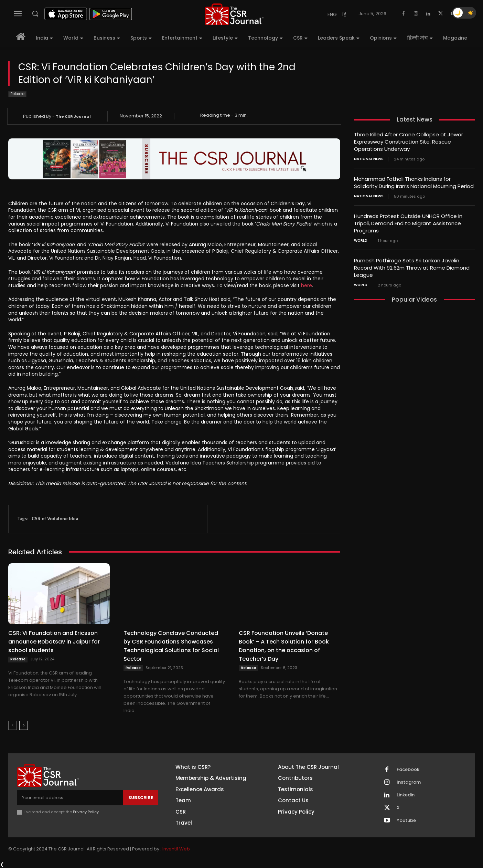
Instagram (409, 782)
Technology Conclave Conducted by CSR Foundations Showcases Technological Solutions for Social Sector (171, 646)
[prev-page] (13, 725)
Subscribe (141, 798)
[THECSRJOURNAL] (234, 14)
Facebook (408, 770)
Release (17, 94)
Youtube (406, 820)
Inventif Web (176, 849)
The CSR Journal (73, 116)
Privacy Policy (86, 812)
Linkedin (406, 795)
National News (369, 159)
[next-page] (24, 725)
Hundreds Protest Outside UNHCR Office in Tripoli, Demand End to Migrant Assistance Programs (408, 223)
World (361, 241)
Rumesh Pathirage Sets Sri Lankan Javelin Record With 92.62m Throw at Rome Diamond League (412, 268)
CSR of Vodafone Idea (55, 519)
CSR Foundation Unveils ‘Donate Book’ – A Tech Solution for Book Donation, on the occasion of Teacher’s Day (284, 646)
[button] (35, 13)
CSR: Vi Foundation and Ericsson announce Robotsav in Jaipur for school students (54, 642)
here (307, 285)
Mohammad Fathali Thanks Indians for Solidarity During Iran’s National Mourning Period (414, 182)
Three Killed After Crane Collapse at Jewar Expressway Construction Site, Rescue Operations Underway (409, 142)
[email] (70, 798)
